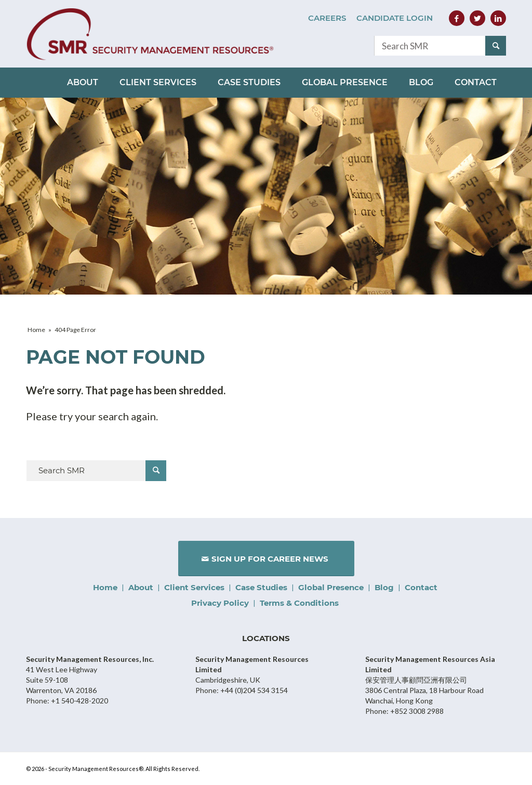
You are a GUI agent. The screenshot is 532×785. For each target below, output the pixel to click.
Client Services (194, 587)
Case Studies (261, 587)
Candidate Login (395, 18)
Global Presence (331, 587)
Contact (421, 587)
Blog (384, 587)
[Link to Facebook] (457, 18)
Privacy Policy (220, 603)
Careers (327, 18)
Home (105, 587)
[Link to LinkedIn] (498, 18)
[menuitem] (327, 18)
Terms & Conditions (299, 603)
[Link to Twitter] (477, 18)
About (141, 587)
